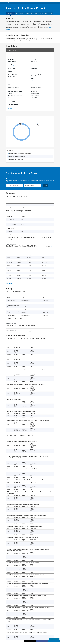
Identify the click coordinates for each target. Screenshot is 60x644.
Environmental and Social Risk (15, 91)
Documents (29, 14)
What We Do (9, 3)
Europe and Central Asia (36, 80)
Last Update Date (12, 100)
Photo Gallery (48, 14)
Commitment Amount (13, 87)
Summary (11, 14)
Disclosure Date (34, 64)
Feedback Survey (54, 639)
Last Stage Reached (35, 96)
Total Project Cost (13, 74)
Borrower (33, 60)
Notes (10, 108)
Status (32, 55)
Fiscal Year (11, 83)
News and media (39, 14)
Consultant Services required (15, 96)
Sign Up (46, 185)
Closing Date (34, 91)
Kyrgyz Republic (12, 66)
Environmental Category (36, 87)
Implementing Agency (36, 74)
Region (32, 78)
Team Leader (11, 59)
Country (10, 64)
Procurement (20, 14)
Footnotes (8, 283)
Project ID (11, 55)
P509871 (10, 106)
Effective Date (34, 68)
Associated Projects (13, 104)
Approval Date (12, 68)
